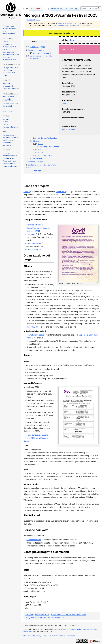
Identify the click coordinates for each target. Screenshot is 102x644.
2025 (38, 20)
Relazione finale (68, 129)
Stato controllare (42, 614)
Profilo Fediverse (34, 243)
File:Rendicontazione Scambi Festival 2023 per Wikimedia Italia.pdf (36, 438)
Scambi (27, 192)
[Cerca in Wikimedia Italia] (91, 8)
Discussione (68, 23)
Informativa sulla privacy (32, 636)
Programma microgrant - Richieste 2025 (69, 614)
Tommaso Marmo (34, 540)
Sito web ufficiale (34, 225)
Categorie (29, 614)
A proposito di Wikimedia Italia (54, 636)
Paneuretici (61, 192)
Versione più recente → (78, 25)
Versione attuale (59, 25)
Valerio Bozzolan (37, 335)
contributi (77, 23)
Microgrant (31, 20)
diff (67, 25)
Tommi (64, 103)
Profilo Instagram (34, 249)
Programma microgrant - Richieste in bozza (45, 617)
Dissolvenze (32, 327)
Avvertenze (71, 636)
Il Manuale (31, 234)
